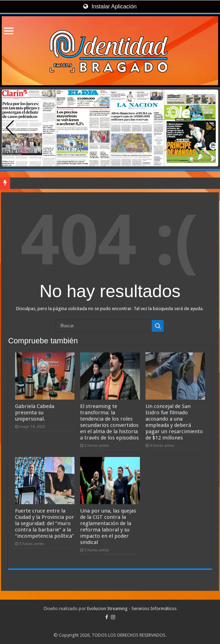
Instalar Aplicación (110, 6)
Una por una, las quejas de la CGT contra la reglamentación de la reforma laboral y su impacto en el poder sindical (108, 527)
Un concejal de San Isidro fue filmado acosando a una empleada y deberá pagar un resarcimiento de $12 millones (174, 422)
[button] (210, 128)
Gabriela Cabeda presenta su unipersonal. (35, 413)
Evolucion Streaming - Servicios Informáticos (132, 609)
